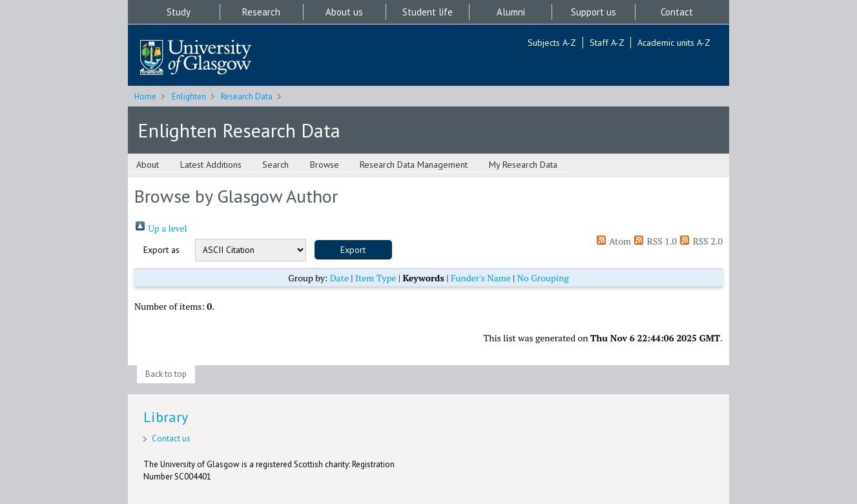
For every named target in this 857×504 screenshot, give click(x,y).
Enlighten (189, 96)
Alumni (511, 12)
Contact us (171, 438)
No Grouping (543, 278)
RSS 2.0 (701, 241)
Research (261, 12)
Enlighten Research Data (239, 130)
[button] (353, 250)
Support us (594, 12)
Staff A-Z (607, 43)
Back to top (166, 374)
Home (145, 96)
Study (179, 12)
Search (275, 165)
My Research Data (523, 165)
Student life (428, 12)
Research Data (247, 96)
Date (339, 278)
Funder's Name (481, 278)
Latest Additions (211, 165)
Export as (161, 250)
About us (344, 12)
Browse (325, 165)
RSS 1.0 (655, 241)
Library (166, 417)
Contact (677, 12)
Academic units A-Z (674, 43)
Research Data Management (414, 165)
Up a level (161, 228)
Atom (613, 241)
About (148, 165)
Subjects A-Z (552, 43)
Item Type (376, 278)
